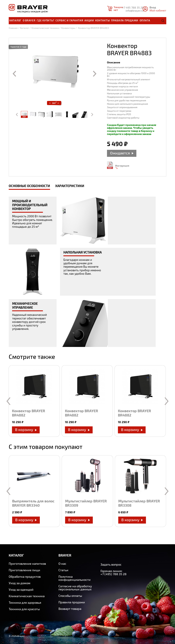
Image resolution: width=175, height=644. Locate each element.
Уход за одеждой (21, 590)
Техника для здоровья (25, 602)
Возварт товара (70, 609)
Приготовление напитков (27, 564)
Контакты (102, 20)
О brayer (29, 20)
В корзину (24, 429)
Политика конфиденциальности (75, 578)
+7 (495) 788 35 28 (113, 574)
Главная (13, 28)
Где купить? (45, 20)
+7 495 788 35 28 (133, 7)
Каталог (15, 20)
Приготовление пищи (24, 570)
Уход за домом (20, 583)
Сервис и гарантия (69, 20)
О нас (62, 564)
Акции (89, 20)
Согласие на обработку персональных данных (75, 588)
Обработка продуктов (25, 577)
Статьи (63, 570)
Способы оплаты (70, 596)
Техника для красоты (24, 609)
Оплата (145, 20)
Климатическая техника (45, 28)
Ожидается (120, 153)
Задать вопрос (111, 564)
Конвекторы (68, 28)
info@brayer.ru (135, 11)
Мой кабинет (158, 10)
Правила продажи (125, 20)
